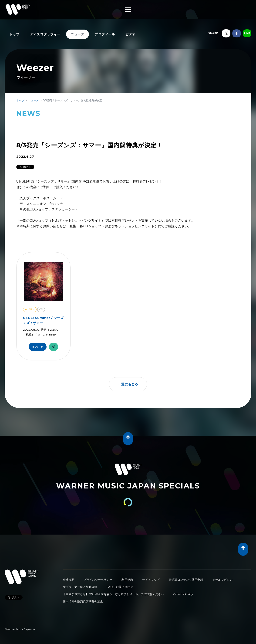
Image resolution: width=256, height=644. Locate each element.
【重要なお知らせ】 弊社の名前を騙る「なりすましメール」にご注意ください (113, 594)
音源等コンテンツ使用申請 (186, 580)
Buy (39, 347)
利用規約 (127, 580)
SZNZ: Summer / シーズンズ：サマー (43, 320)
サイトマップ (151, 580)
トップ (14, 34)
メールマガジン (222, 580)
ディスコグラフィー (45, 34)
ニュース (77, 34)
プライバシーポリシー (98, 580)
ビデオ (131, 34)
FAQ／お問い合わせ (120, 587)
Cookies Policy (183, 594)
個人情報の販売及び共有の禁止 (83, 601)
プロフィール (105, 34)
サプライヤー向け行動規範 (80, 587)
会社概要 (69, 580)
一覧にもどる (128, 384)
